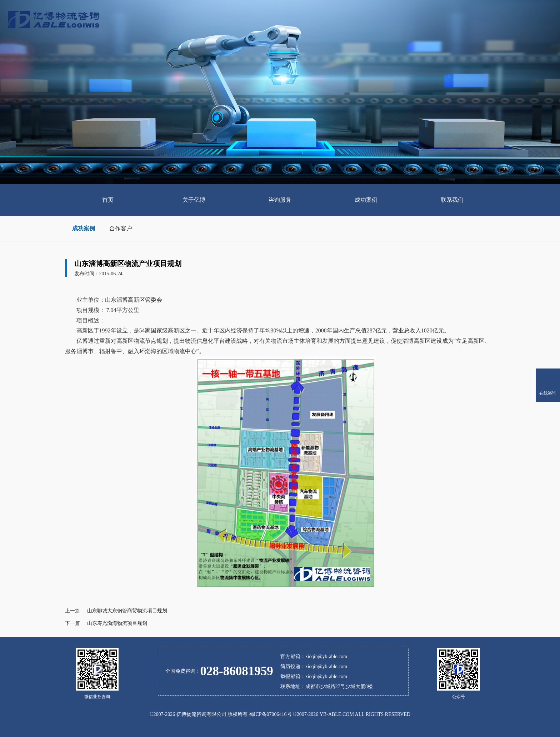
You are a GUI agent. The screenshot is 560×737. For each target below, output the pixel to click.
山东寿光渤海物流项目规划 (117, 623)
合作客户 (121, 228)
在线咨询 (548, 393)
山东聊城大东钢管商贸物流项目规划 (127, 611)
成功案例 (84, 228)
